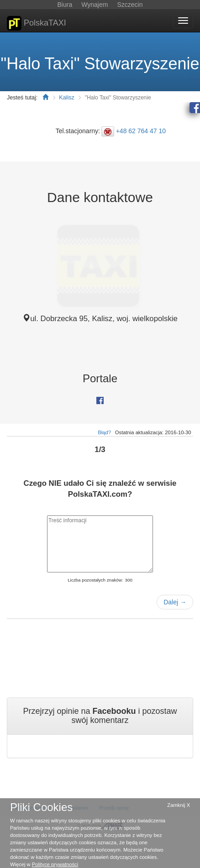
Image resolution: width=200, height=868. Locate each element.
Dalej (175, 602)
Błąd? (104, 432)
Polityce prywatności (55, 864)
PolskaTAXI (37, 23)
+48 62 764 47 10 (141, 131)
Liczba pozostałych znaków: (95, 580)
